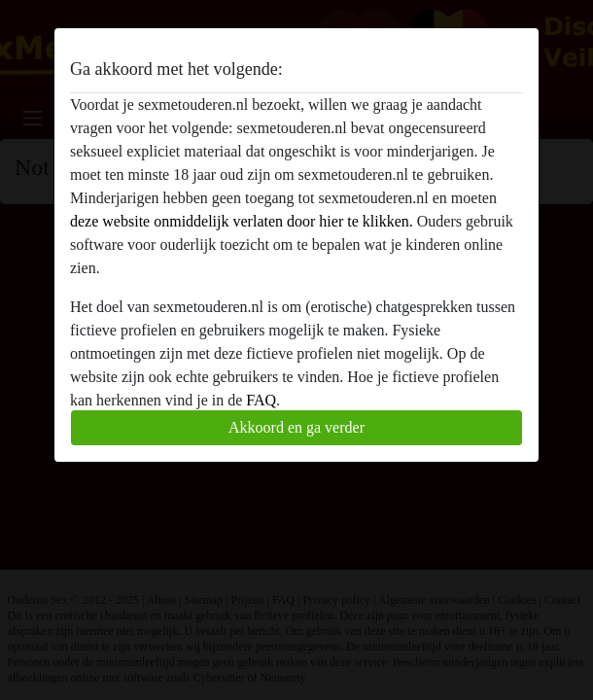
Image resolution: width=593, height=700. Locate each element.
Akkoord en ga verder (296, 427)
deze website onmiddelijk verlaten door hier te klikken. (242, 221)
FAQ (261, 400)
